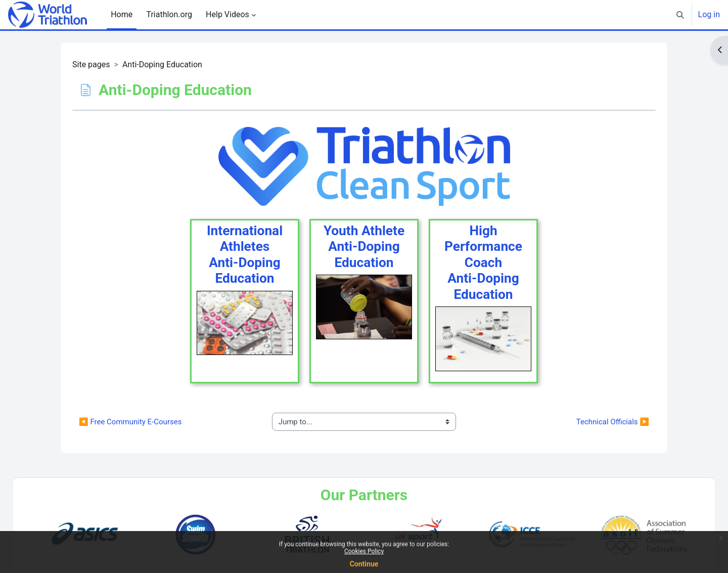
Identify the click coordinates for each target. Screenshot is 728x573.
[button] (680, 15)
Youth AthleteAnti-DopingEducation (364, 247)
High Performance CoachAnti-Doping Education (483, 262)
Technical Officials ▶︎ (613, 422)
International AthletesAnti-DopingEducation (245, 255)
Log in (709, 14)
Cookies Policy (364, 551)
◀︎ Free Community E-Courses (130, 422)
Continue (364, 564)
